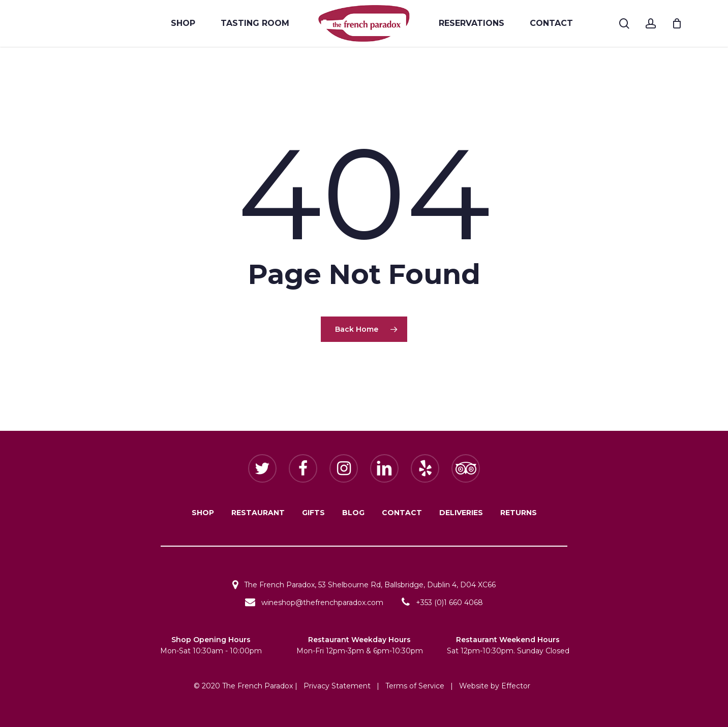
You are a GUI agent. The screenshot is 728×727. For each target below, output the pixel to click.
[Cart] (677, 23)
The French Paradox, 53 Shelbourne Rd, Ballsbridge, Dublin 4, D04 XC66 (364, 585)
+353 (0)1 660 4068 (442, 603)
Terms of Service (415, 686)
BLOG (353, 513)
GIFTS (313, 513)
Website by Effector (495, 686)
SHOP (203, 513)
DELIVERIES (461, 513)
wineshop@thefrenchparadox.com (314, 603)
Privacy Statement (337, 686)
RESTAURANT (258, 513)
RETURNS (519, 513)
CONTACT (402, 513)
